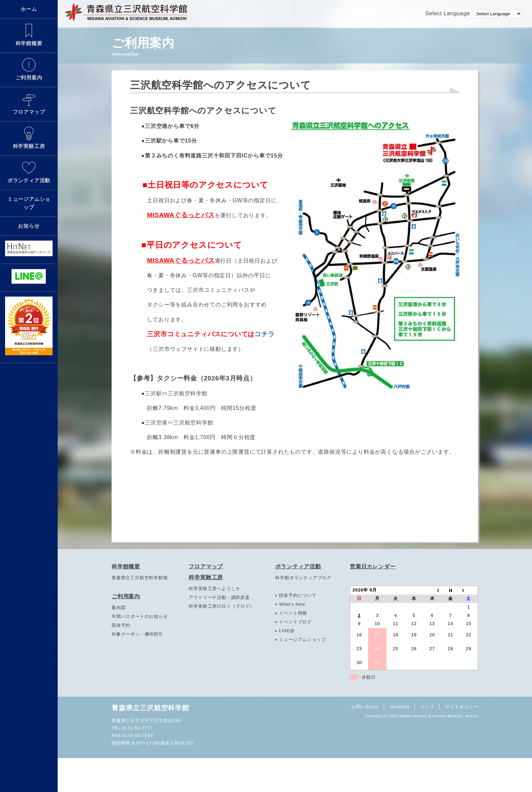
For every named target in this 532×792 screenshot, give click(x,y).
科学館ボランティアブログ (303, 578)
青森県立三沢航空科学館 (150, 708)
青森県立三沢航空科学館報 (140, 578)
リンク (428, 707)
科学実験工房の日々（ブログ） (221, 606)
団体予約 (121, 625)
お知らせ (29, 226)
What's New (292, 604)
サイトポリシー (462, 707)
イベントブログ (295, 622)
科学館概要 (29, 35)
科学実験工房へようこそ (214, 589)
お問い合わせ (365, 707)
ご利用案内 (29, 69)
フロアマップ (29, 103)
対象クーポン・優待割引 (137, 634)
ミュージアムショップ (29, 203)
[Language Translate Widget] (498, 14)
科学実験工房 (29, 138)
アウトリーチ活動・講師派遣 (219, 597)
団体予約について (298, 595)
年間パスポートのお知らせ (140, 616)
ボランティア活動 (29, 172)
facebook (400, 707)
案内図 (119, 608)
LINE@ (287, 631)
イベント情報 (293, 613)
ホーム (29, 9)
